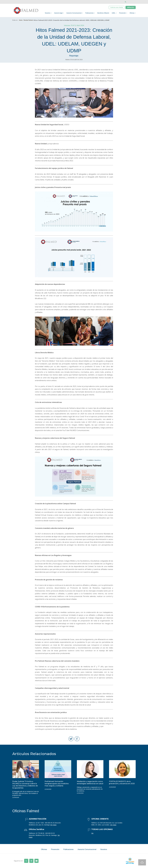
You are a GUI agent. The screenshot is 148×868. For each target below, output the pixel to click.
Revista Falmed (28, 22)
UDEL (114, 14)
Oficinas (132, 14)
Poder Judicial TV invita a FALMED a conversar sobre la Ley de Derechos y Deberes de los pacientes (25, 786)
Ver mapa (53, 827)
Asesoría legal (58, 14)
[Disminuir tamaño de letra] (132, 2)
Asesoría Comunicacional (74, 14)
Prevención (122, 14)
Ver (92, 835)
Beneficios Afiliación (103, 14)
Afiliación (131, 8)
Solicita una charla (117, 8)
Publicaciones (89, 14)
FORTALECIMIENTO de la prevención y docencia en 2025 (122, 784)
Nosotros (48, 14)
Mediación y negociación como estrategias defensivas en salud (90, 784)
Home (21, 22)
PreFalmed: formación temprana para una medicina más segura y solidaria (57, 785)
